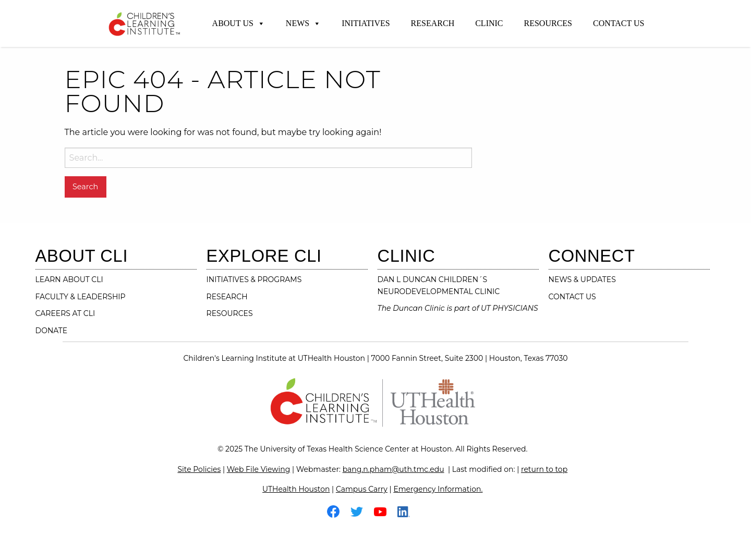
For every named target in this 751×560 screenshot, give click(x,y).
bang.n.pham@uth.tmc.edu (393, 469)
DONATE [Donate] (52, 331)
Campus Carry (362, 489)
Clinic (489, 23)
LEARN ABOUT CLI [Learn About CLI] (69, 279)
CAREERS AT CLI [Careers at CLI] (65, 313)
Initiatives (366, 23)
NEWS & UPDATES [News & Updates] (582, 279)
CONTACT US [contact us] (572, 297)
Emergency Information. (438, 489)
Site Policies (199, 469)
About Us (239, 23)
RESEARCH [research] (227, 297)
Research (433, 23)
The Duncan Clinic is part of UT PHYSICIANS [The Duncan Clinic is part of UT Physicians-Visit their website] (458, 308)
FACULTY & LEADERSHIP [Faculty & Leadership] (81, 297)
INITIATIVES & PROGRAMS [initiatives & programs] (254, 279)
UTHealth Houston (296, 489)
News (303, 23)
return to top (544, 469)
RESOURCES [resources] (230, 313)
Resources (548, 23)
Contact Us (619, 23)
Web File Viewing (259, 469)
